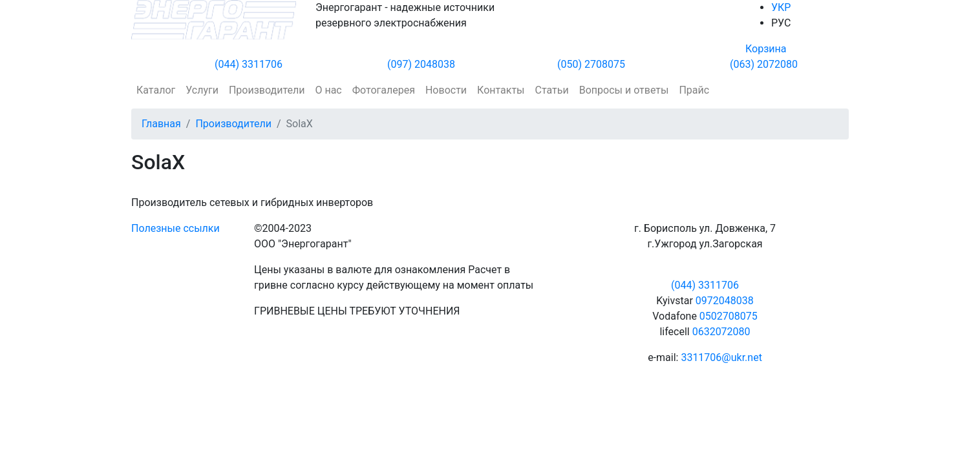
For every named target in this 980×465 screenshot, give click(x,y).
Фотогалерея (384, 90)
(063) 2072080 (764, 64)
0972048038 (725, 301)
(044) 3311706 (249, 64)
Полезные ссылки (176, 228)
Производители (267, 90)
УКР (781, 7)
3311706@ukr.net (721, 357)
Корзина (766, 49)
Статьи (552, 90)
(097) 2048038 (421, 64)
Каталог (156, 90)
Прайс (694, 90)
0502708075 (729, 316)
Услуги (202, 90)
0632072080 (721, 332)
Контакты (501, 90)
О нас (328, 90)
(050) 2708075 (591, 64)
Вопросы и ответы (624, 90)
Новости (446, 90)
